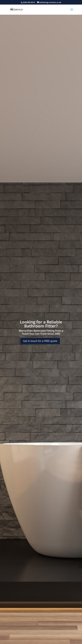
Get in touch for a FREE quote (40, 341)
